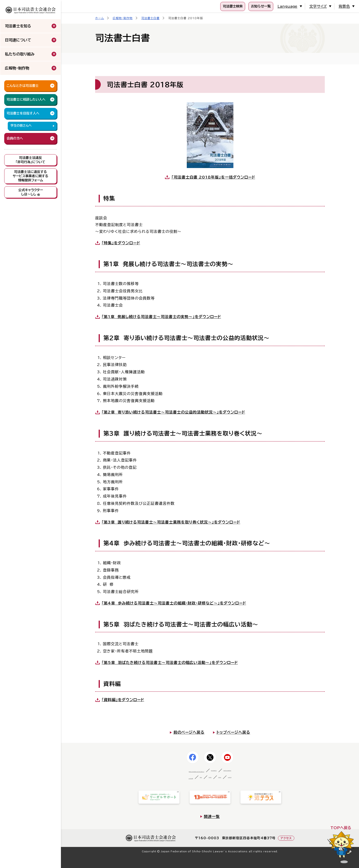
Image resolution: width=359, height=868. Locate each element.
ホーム (100, 18)
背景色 (345, 7)
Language (292, 7)
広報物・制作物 (123, 18)
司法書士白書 (150, 18)
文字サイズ (320, 7)
